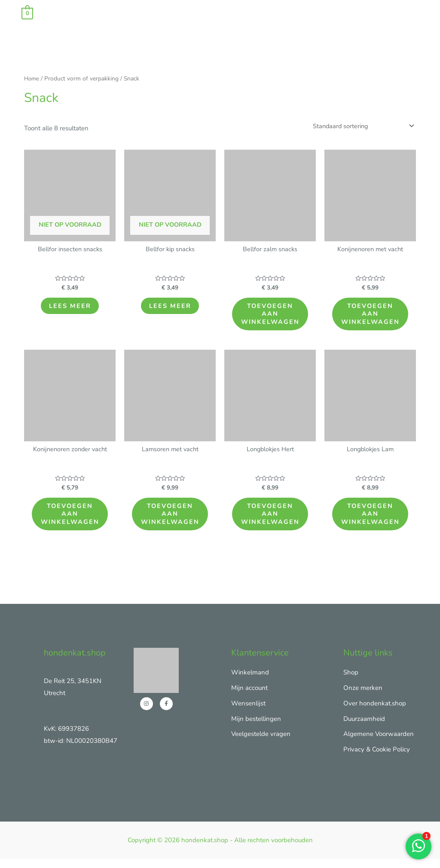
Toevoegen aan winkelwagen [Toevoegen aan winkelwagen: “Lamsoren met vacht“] (172, 520)
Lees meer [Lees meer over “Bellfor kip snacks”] (170, 308)
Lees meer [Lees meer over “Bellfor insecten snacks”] (70, 308)
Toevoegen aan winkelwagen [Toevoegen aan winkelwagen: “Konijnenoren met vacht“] (372, 316)
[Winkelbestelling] (360, 126)
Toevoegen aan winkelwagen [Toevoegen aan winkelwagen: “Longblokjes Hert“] (272, 520)
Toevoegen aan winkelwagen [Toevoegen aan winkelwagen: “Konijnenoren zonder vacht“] (72, 520)
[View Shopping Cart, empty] (27, 13)
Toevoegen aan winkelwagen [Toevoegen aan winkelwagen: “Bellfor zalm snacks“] (272, 316)
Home (32, 78)
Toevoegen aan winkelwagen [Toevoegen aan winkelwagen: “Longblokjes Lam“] (372, 520)
